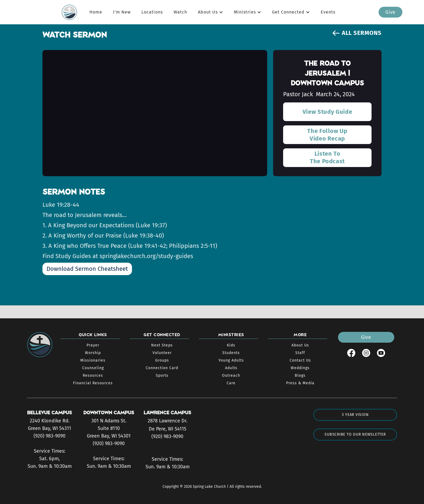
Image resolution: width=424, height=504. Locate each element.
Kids (231, 345)
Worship (93, 353)
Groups (162, 360)
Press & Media (300, 383)
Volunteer (162, 353)
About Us (300, 345)
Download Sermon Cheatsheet (87, 269)
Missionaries (93, 360)
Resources (93, 376)
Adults (231, 368)
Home (96, 12)
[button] (211, 12)
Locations (152, 12)
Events (328, 12)
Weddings (300, 368)
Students (231, 353)
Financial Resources (93, 383)
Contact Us (300, 360)
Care (231, 383)
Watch (180, 12)
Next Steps (162, 345)
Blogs (300, 376)
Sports (162, 376)
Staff (300, 353)
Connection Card (162, 368)
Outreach (231, 376)
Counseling (93, 368)
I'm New (122, 12)
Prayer (93, 345)
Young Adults (231, 360)
